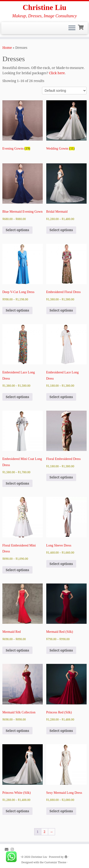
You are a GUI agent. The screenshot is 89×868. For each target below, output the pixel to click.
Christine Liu (44, 7)
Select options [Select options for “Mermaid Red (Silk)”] (61, 650)
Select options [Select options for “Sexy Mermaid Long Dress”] (61, 811)
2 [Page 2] (45, 832)
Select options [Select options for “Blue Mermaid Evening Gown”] (17, 230)
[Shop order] (64, 91)
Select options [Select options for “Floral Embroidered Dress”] (61, 477)
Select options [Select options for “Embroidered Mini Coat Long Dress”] (17, 483)
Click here (57, 73)
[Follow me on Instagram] (13, 849)
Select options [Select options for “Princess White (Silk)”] (17, 811)
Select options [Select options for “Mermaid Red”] (17, 650)
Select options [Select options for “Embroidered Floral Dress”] (61, 310)
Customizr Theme (55, 862)
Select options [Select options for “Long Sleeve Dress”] (61, 564)
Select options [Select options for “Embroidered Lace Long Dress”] (17, 397)
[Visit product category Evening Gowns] (23, 127)
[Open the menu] (72, 28)
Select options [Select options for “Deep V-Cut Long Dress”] (17, 310)
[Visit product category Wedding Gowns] (66, 127)
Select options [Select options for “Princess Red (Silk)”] (61, 731)
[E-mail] (8, 849)
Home (7, 48)
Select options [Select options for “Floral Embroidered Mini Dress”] (17, 570)
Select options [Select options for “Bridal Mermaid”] (61, 230)
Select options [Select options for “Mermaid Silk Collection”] (17, 731)
